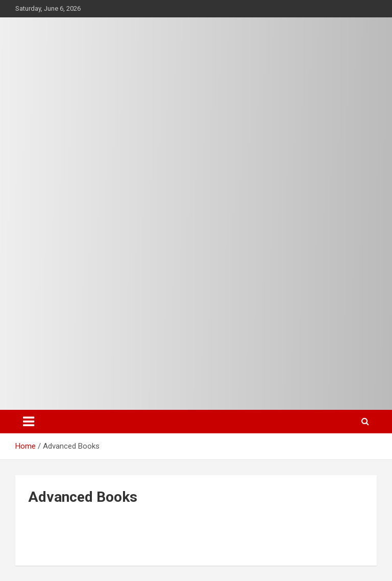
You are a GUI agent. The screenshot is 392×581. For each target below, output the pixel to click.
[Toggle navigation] (29, 422)
